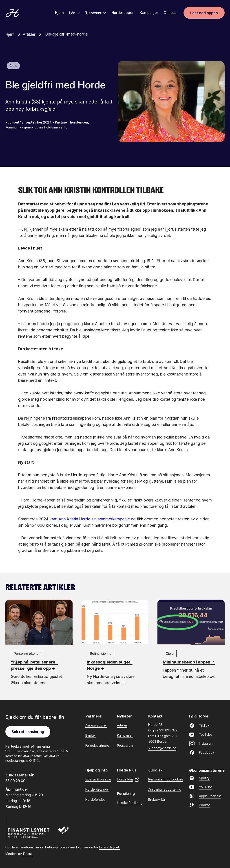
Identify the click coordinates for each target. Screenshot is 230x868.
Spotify (199, 778)
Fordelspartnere (97, 745)
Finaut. (28, 853)
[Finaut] (67, 833)
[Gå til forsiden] (12, 13)
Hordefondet (95, 799)
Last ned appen (204, 13)
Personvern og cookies (166, 779)
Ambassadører (96, 725)
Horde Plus (128, 779)
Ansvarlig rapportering (165, 789)
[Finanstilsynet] (28, 828)
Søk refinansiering (28, 731)
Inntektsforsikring (130, 802)
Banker (91, 735)
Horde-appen (123, 13)
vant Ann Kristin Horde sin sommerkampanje (90, 519)
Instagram (201, 743)
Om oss (170, 13)
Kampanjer (149, 13)
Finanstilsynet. (109, 847)
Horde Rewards (97, 789)
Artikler (33, 34)
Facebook (202, 752)
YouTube (201, 734)
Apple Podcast (205, 796)
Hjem (59, 13)
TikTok (199, 725)
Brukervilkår (157, 799)
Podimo (200, 805)
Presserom (125, 745)
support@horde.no (162, 748)
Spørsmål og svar (98, 779)
